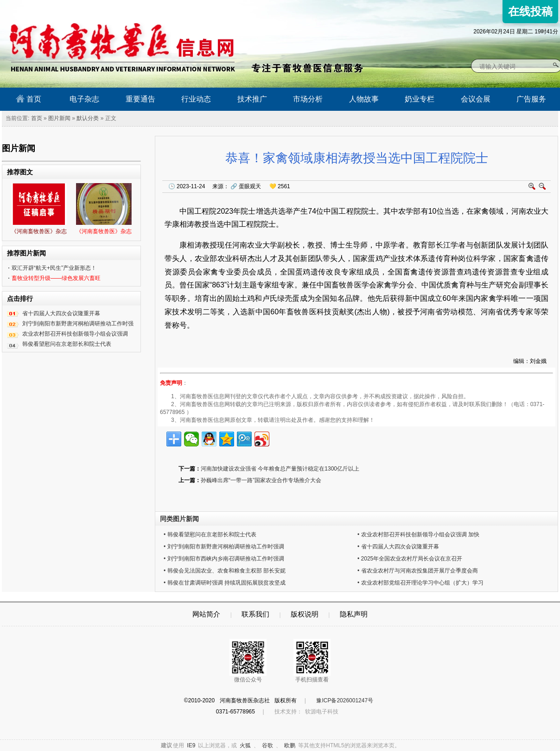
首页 (29, 99)
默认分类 (88, 118)
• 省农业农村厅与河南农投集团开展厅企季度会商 (418, 571)
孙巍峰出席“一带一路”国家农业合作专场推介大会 (261, 480)
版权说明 (305, 614)
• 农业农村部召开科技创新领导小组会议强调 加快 (418, 535)
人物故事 (364, 99)
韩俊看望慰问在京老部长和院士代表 (67, 344)
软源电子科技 (322, 712)
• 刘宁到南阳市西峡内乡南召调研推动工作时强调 (224, 559)
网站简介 (206, 614)
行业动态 (196, 99)
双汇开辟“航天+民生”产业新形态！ (54, 268)
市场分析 (308, 99)
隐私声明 (354, 614)
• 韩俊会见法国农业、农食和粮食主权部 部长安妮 (225, 571)
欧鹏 (290, 745)
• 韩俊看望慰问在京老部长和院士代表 (210, 535)
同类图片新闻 (179, 519)
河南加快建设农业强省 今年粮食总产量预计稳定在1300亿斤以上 (280, 469)
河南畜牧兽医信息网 (112, 8)
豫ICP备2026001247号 (345, 700)
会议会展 (476, 99)
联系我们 (255, 614)
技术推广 (252, 99)
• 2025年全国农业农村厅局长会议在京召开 (410, 559)
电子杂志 (84, 99)
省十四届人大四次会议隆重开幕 (61, 313)
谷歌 (267, 745)
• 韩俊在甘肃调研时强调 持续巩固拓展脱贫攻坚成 (225, 583)
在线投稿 (530, 11)
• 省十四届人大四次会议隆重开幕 (398, 547)
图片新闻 (59, 118)
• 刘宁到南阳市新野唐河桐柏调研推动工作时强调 (224, 547)
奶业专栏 (420, 99)
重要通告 (140, 99)
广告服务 (531, 99)
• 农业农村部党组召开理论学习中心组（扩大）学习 (420, 583)
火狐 (245, 745)
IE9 (191, 745)
